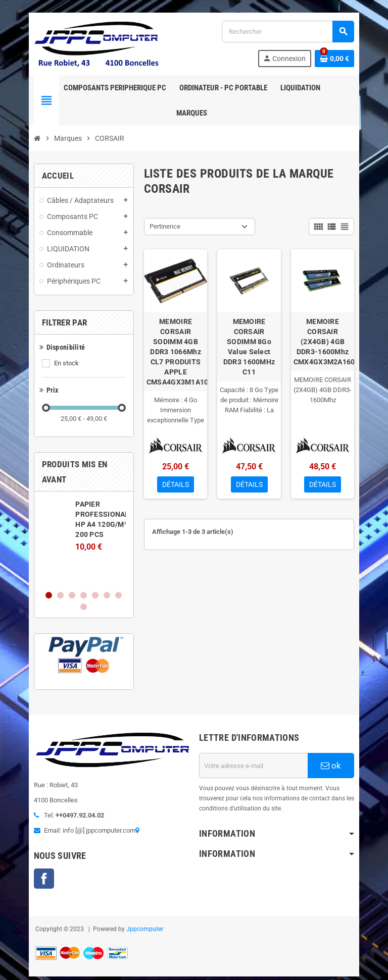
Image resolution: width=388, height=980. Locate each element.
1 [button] (32, 576)
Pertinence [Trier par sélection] (159, 232)
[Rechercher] (298, 34)
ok (345, 740)
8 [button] (113, 576)
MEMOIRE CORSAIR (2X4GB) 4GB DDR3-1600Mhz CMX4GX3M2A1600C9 (335, 350)
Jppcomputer (128, 907)
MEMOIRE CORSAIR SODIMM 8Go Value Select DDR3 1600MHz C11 (254, 350)
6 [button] (90, 576)
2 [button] (44, 576)
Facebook (27, 857)
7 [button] (102, 576)
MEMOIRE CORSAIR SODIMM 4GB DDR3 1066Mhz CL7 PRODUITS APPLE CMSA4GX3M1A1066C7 (174, 355)
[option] (73, 526)
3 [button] (55, 576)
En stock (50, 369)
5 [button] (79, 576)
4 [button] (67, 576)
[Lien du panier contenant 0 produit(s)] (351, 61)
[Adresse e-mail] (259, 740)
